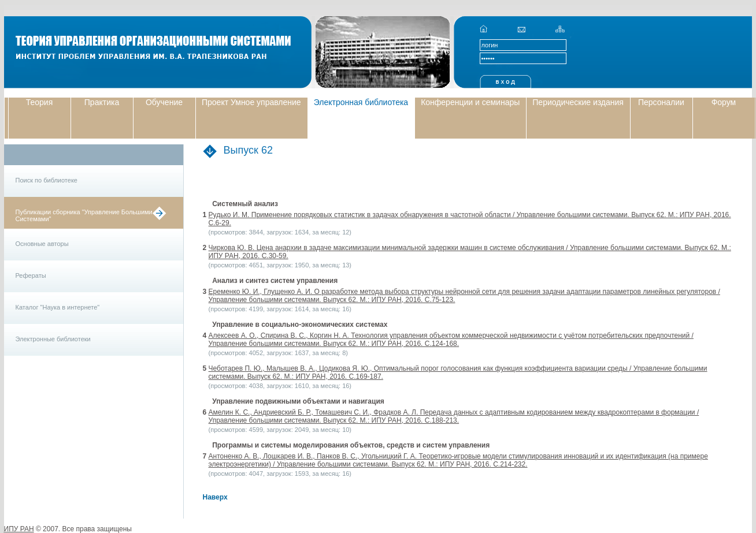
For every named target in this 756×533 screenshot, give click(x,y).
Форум (724, 102)
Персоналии (661, 102)
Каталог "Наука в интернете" (58, 307)
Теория (40, 102)
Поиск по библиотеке (47, 180)
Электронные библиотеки (53, 339)
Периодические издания (578, 102)
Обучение (164, 102)
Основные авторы (42, 244)
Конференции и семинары (470, 102)
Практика (102, 102)
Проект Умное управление (251, 102)
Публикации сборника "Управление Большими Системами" (84, 215)
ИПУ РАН (19, 529)
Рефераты (31, 275)
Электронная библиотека (361, 102)
